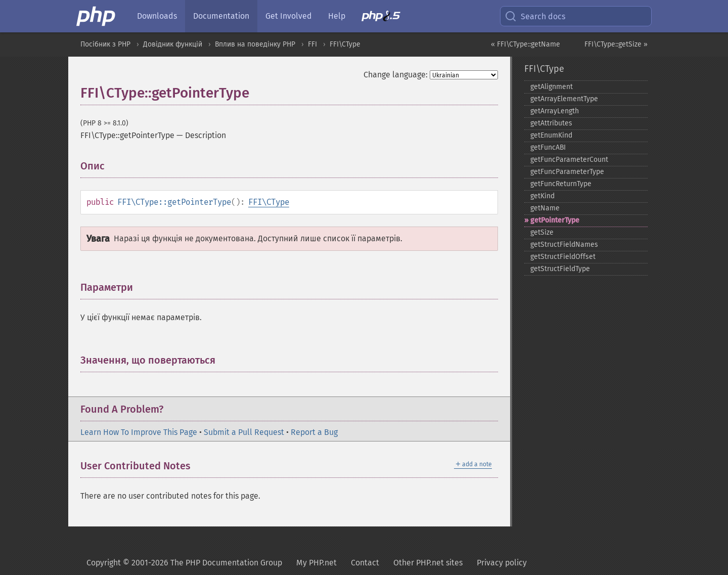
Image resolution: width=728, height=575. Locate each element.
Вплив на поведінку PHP (255, 44)
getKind (542, 196)
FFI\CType (345, 44)
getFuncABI (548, 147)
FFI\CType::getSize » (616, 44)
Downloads (157, 16)
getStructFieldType (560, 269)
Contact (365, 563)
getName (545, 208)
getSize (542, 232)
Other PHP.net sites (428, 563)
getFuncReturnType (561, 184)
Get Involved (289, 16)
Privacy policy (502, 563)
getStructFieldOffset (563, 257)
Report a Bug (314, 432)
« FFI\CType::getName (526, 44)
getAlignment (552, 87)
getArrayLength (555, 111)
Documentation (221, 16)
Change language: (396, 75)
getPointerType (555, 220)
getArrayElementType (564, 99)
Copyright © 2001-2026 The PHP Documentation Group (184, 563)
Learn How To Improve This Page (139, 432)
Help (337, 16)
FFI (312, 44)
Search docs (535, 16)
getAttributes (551, 123)
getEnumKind (551, 135)
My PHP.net (316, 563)
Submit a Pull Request (244, 432)
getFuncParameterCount (569, 160)
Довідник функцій (173, 44)
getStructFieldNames (564, 245)
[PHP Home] (97, 16)
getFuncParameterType (567, 172)
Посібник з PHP (105, 44)
